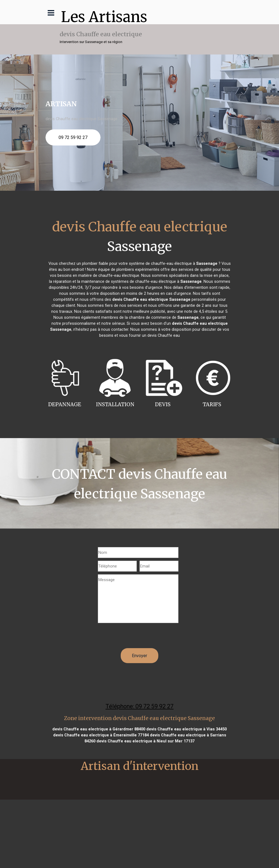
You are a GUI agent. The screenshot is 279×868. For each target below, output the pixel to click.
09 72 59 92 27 (73, 137)
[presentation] (139, 638)
